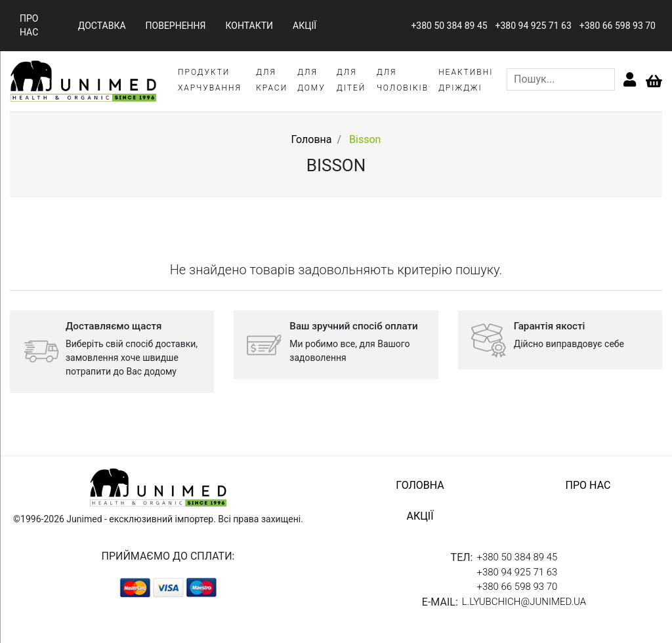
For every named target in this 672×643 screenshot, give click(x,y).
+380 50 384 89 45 (449, 26)
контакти (250, 26)
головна (420, 485)
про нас (29, 25)
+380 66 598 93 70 (618, 26)
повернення (176, 26)
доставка (102, 26)
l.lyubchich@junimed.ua (524, 602)
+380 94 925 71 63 (534, 26)
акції (304, 26)
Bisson (365, 139)
